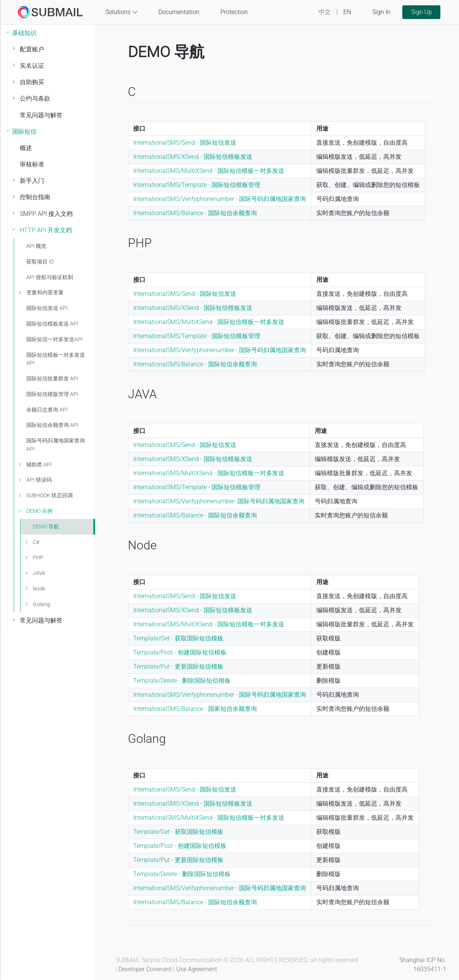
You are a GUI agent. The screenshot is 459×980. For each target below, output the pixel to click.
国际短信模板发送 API (52, 324)
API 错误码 (39, 480)
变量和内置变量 (45, 293)
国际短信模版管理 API (52, 394)
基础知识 (24, 33)
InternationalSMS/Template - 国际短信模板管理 (197, 185)
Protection (234, 12)
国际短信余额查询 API (52, 425)
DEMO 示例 (39, 511)
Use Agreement (197, 969)
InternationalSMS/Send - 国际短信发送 (185, 143)
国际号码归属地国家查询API (56, 445)
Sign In (381, 12)
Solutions (121, 12)
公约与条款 (35, 98)
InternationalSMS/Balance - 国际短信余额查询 (195, 213)
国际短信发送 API (47, 308)
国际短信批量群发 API (52, 379)
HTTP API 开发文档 (46, 230)
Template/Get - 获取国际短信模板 (178, 638)
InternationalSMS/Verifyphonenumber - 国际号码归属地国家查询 (220, 199)
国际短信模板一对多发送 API (56, 359)
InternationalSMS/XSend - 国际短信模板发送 (193, 157)
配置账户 (32, 49)
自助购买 (32, 82)
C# (36, 542)
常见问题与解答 (41, 115)
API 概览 (36, 246)
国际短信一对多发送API (54, 339)
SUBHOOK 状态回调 (49, 496)
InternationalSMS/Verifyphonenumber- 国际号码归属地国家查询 (219, 501)
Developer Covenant (145, 969)
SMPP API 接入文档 (46, 214)
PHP (38, 558)
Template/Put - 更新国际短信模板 (178, 666)
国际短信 (24, 132)
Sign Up (422, 12)
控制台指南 (35, 197)
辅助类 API (39, 465)
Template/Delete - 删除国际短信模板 (182, 681)
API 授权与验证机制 (50, 277)
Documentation (179, 12)
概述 (26, 148)
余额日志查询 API (47, 410)
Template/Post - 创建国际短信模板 (180, 652)
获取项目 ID (40, 262)
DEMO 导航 (46, 527)
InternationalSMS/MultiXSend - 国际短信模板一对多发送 (209, 171)
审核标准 (32, 164)
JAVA (39, 573)
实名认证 (32, 66)
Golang (41, 604)
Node (39, 589)
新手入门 (32, 181)
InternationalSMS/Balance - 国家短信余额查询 (195, 709)
